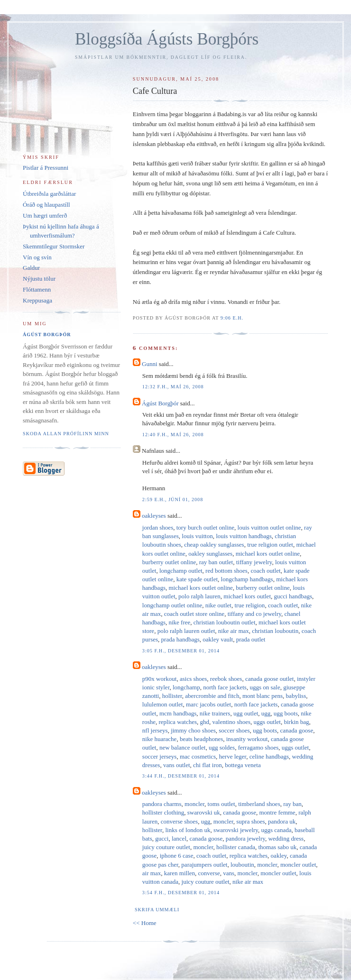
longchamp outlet (181, 571)
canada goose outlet (270, 679)
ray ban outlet (216, 562)
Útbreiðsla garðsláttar (49, 194)
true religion (249, 605)
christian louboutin (275, 631)
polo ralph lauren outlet (186, 631)
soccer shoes (234, 730)
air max (152, 873)
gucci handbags (293, 596)
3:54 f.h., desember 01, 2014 (181, 893)
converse (209, 873)
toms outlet (222, 804)
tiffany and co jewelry (254, 614)
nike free (179, 622)
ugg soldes (222, 747)
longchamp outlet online (172, 605)
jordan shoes (158, 527)
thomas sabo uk (277, 847)
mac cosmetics (198, 756)
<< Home (145, 923)
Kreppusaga (37, 300)
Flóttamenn (37, 289)
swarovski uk (204, 812)
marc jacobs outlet (208, 704)
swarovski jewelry (236, 830)
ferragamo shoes (259, 747)
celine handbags (269, 756)
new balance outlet (182, 747)
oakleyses (154, 516)
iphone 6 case (177, 856)
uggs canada (277, 830)
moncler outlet (298, 865)
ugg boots (286, 713)
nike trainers (215, 713)
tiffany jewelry (254, 562)
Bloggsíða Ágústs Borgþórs (167, 39)
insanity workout (247, 739)
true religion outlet (270, 545)
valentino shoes (232, 722)
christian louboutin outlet (225, 622)
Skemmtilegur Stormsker (54, 246)
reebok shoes (226, 679)
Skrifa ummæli (157, 910)
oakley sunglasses (210, 554)
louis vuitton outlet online (269, 527)
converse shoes (179, 821)
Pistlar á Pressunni (46, 168)
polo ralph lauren (199, 596)
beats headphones (201, 739)
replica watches (178, 722)
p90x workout (160, 679)
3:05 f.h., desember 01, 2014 (181, 651)
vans (229, 873)
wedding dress (286, 838)
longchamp (186, 687)
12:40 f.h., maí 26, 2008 (173, 435)
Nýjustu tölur (39, 279)
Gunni (150, 364)
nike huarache (160, 739)
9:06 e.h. (232, 318)
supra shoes (250, 821)
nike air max (234, 631)
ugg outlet (246, 713)
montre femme (277, 812)
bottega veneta (243, 765)
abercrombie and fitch (212, 696)
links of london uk (188, 830)
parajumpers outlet (204, 865)
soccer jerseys (160, 756)
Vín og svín (37, 257)
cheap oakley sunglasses (214, 545)
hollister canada (236, 847)
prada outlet (251, 639)
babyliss (296, 696)
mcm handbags (178, 713)
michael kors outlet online (268, 554)
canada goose (297, 730)
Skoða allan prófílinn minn (66, 434)
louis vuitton (197, 536)
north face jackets (225, 687)
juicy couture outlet (166, 847)
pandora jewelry (245, 838)
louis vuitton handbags (244, 536)
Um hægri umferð (45, 215)
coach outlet (265, 571)
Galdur (31, 268)
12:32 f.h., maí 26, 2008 (173, 387)
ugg (266, 713)
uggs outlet (267, 722)
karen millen (180, 873)
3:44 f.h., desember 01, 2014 (181, 776)
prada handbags (180, 639)
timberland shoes (259, 804)
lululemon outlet (163, 704)
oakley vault (218, 639)
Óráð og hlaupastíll (46, 205)
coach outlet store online (194, 614)
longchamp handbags (247, 579)
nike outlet (218, 605)
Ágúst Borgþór (160, 403)
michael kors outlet (247, 596)
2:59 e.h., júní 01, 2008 (173, 499)
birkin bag (296, 722)
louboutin (242, 865)
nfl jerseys (155, 730)
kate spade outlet (197, 579)
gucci (162, 838)
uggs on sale (265, 687)
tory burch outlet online (205, 527)
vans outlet (177, 765)
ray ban (292, 804)
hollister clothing (163, 812)
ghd (205, 722)
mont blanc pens (263, 696)
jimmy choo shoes (193, 730)
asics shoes (193, 679)
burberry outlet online (169, 562)
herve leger (233, 756)
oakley (279, 856)
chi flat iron (208, 765)
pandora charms (162, 804)
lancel (179, 838)
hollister (172, 696)
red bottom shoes (226, 571)
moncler (194, 804)
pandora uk (282, 821)
